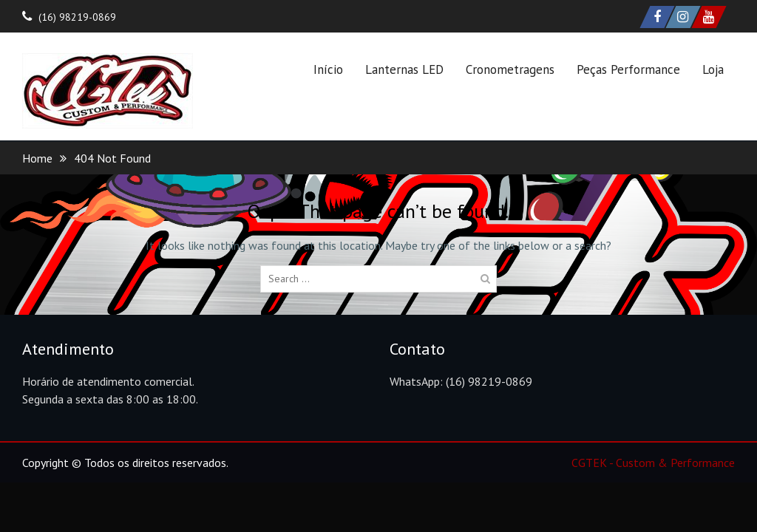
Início (328, 69)
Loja (713, 69)
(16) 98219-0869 (77, 17)
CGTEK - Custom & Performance (653, 463)
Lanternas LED (404, 69)
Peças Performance (628, 69)
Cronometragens (510, 69)
